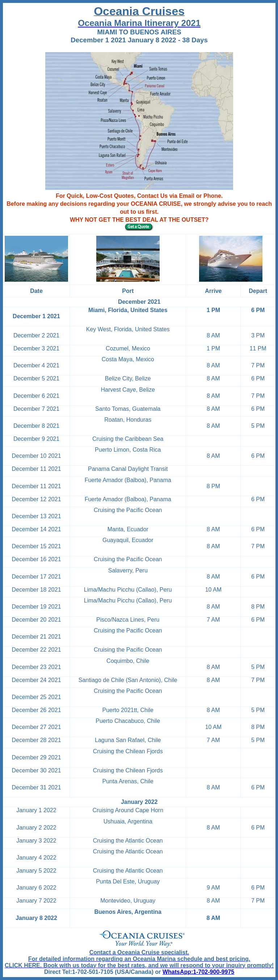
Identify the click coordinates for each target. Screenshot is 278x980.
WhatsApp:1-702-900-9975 (198, 972)
